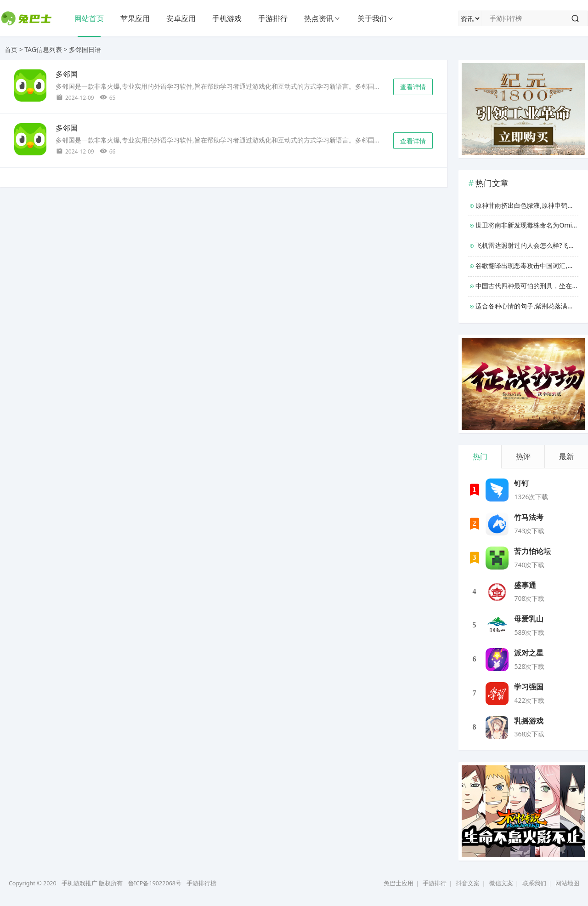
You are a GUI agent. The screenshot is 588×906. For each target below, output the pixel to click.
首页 (11, 49)
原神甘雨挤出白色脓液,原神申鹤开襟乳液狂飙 (527, 205)
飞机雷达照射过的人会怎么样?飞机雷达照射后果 (527, 245)
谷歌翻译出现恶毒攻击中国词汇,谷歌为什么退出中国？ (527, 265)
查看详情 (413, 87)
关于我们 (372, 18)
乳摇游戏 (529, 721)
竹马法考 (529, 517)
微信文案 (501, 883)
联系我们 (534, 883)
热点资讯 (319, 18)
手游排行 (273, 18)
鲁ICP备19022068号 (155, 883)
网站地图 (567, 883)
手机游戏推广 (79, 883)
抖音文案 (468, 883)
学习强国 (529, 687)
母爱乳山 (529, 619)
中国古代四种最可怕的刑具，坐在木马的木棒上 (527, 286)
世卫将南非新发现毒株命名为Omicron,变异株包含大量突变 (527, 225)
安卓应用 (181, 18)
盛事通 (525, 585)
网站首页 (89, 18)
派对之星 (529, 653)
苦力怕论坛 (532, 551)
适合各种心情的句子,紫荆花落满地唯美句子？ (527, 306)
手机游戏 (227, 18)
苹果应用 (135, 18)
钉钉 (521, 483)
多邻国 (67, 74)
